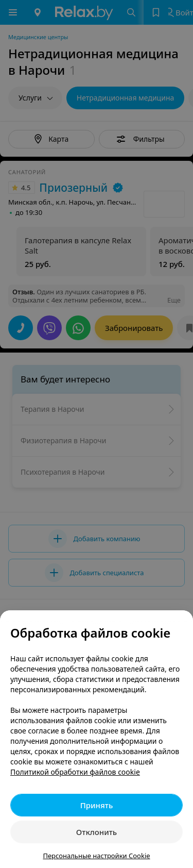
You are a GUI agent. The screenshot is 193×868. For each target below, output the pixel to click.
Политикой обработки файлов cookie (75, 772)
